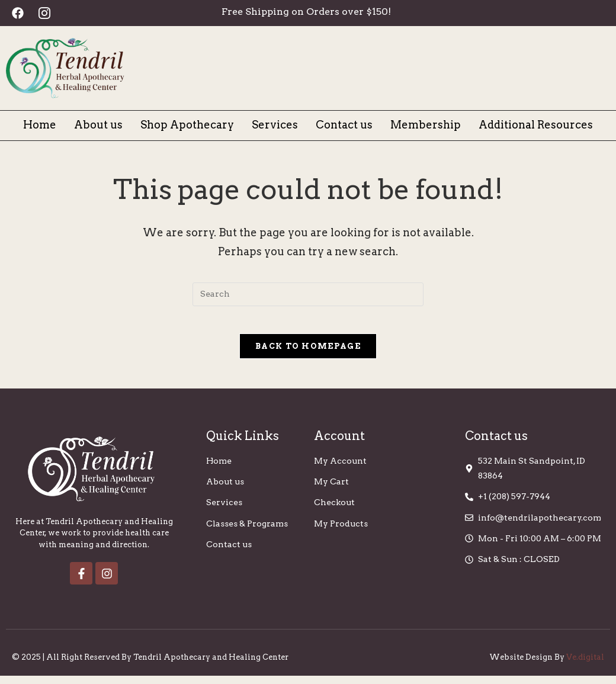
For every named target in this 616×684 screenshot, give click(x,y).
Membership (426, 125)
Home (40, 125)
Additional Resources (536, 125)
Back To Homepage (308, 354)
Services (275, 125)
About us (98, 125)
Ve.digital (585, 665)
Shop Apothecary (187, 125)
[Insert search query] (308, 294)
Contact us (344, 125)
